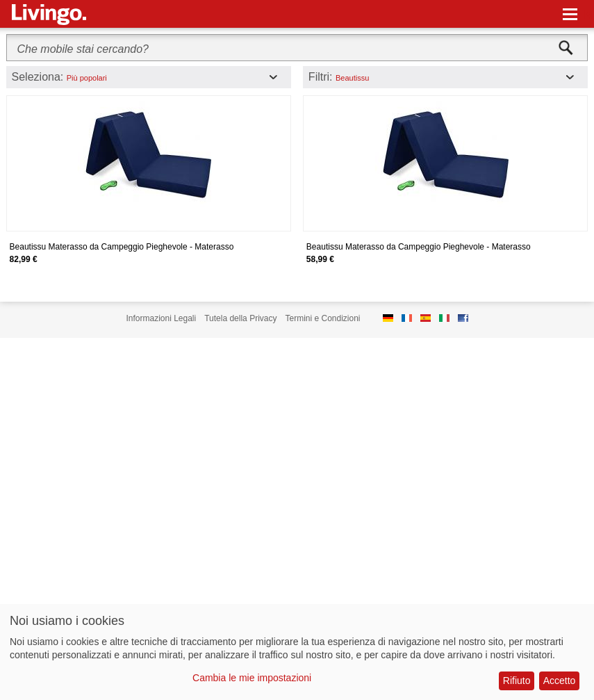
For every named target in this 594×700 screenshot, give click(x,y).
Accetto (560, 681)
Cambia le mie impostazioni (252, 678)
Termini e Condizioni (322, 318)
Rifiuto (517, 681)
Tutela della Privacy (240, 318)
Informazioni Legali (161, 318)
